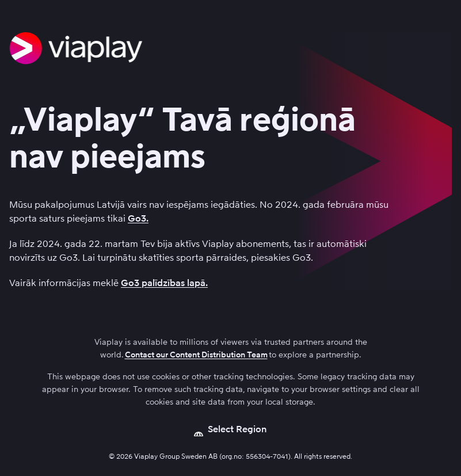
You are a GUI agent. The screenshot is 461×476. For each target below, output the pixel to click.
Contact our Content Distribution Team (196, 355)
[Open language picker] (230, 429)
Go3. (138, 218)
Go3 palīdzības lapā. (164, 283)
